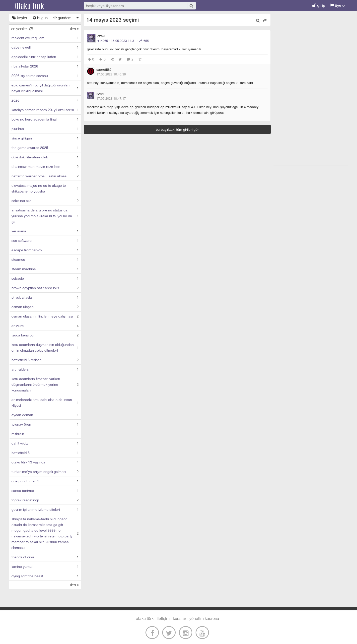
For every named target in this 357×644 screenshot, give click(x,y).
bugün (40, 18)
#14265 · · (123, 41)
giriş (319, 5)
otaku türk (145, 618)
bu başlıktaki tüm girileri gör (177, 129)
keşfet (20, 18)
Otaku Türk (34, 6)
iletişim (163, 618)
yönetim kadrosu (204, 618)
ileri (75, 29)
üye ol (338, 5)
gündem (62, 18)
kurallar (179, 618)
